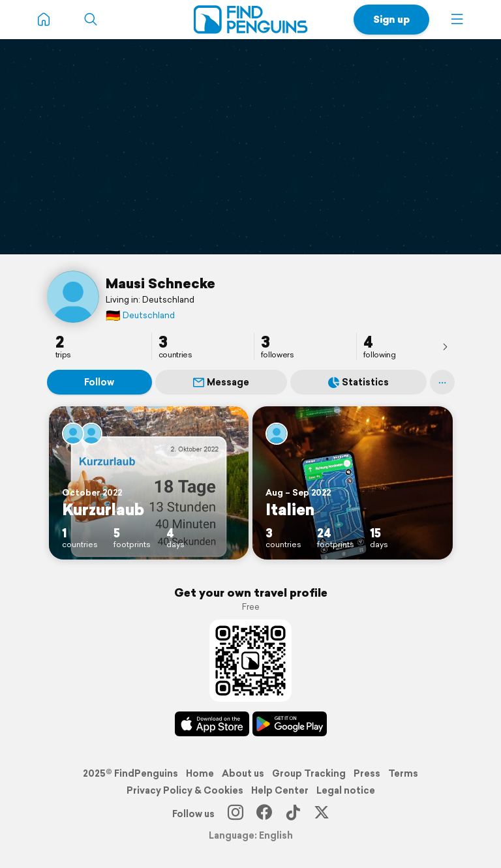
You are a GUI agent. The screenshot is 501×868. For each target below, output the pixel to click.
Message (221, 382)
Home (200, 773)
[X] (322, 814)
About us (243, 773)
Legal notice (346, 790)
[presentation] (445, 346)
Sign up (391, 19)
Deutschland (140, 315)
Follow (99, 382)
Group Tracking (309, 773)
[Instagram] (235, 814)
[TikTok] (293, 814)
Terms (403, 773)
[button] (457, 20)
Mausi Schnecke (160, 283)
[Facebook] (264, 814)
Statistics (358, 382)
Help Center (280, 790)
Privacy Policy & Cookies (185, 790)
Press (367, 773)
